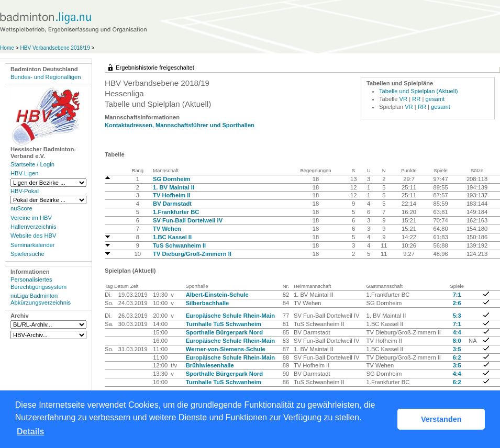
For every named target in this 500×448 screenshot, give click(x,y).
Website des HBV (33, 236)
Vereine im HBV (31, 218)
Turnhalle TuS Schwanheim (224, 324)
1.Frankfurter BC (176, 212)
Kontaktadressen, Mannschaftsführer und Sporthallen (180, 125)
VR (404, 99)
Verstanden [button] (441, 419)
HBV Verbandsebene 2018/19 (55, 48)
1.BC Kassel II (172, 237)
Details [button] (30, 432)
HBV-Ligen (24, 173)
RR (416, 99)
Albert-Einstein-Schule (217, 295)
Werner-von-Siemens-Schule (226, 349)
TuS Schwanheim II (179, 245)
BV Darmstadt (172, 204)
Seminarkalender (33, 245)
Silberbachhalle (208, 303)
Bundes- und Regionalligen (46, 77)
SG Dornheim (171, 179)
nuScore (21, 208)
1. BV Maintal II (174, 187)
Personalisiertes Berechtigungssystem (38, 283)
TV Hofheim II (171, 195)
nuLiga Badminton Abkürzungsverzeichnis (41, 299)
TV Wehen (167, 229)
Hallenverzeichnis (34, 227)
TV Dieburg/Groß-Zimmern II (192, 254)
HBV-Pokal (25, 191)
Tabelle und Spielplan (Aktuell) (419, 91)
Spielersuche (27, 254)
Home (7, 48)
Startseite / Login (32, 164)
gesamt (435, 99)
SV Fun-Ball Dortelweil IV (188, 220)
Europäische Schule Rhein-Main (230, 316)
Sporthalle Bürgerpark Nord (224, 332)
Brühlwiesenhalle (210, 365)
